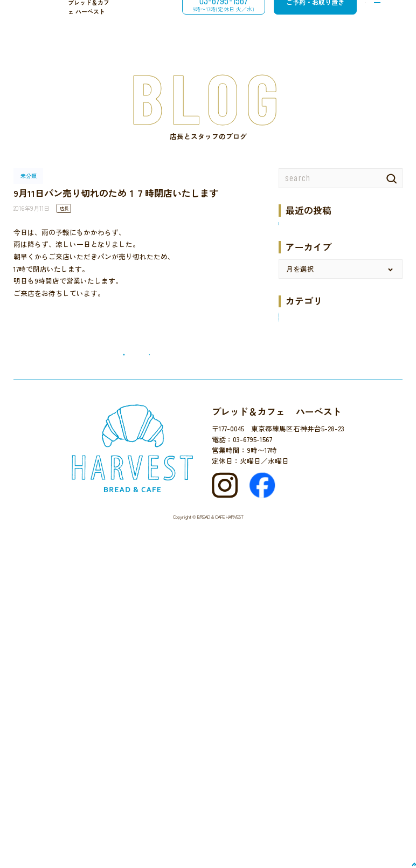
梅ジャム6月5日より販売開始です (331, 264)
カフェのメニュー (307, 446)
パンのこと (296, 539)
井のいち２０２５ (307, 277)
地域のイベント (303, 592)
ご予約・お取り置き (299, 19)
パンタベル (296, 565)
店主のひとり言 (303, 605)
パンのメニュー (303, 552)
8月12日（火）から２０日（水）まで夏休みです (340, 246)
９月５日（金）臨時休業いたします (335, 227)
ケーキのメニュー (307, 473)
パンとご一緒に (303, 525)
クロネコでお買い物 (310, 460)
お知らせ (293, 433)
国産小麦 (293, 579)
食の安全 (293, 658)
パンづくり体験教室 (310, 512)
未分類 (289, 618)
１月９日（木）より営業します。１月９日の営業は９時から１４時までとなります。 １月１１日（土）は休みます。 (338, 306)
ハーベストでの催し (310, 499)
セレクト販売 (300, 486)
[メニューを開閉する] (375, 19)
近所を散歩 (296, 645)
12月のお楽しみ (303, 420)
